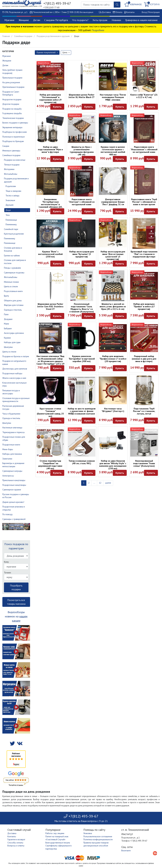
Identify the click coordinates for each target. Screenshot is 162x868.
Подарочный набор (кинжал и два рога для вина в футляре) (144, 359)
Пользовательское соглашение (98, 837)
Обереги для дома (13, 301)
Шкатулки (8, 347)
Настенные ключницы (12, 428)
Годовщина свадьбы (12, 113)
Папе (6, 314)
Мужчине (9, 20)
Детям (37, 20)
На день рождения (11, 82)
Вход (144, 12)
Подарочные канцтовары (14, 485)
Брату (6, 296)
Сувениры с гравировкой (14, 519)
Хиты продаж (100, 20)
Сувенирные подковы (14, 273)
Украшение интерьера (12, 127)
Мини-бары (8, 449)
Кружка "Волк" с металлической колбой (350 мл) (50, 254)
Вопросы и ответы (16, 846)
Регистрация (154, 12)
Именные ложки (11, 282)
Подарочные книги (11, 445)
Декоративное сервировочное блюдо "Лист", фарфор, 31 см (113, 202)
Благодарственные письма (58, 843)
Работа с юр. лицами (55, 833)
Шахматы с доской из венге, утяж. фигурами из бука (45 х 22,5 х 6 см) (113, 306)
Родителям (11, 186)
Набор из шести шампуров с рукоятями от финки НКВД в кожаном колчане (82, 411)
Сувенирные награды (12, 471)
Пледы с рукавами (12, 268)
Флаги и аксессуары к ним (14, 378)
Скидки (6, 146)
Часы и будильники (11, 414)
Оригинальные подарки (13, 87)
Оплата (119, 12)
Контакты (130, 12)
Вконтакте (126, 851)
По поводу (7, 514)
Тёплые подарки (12, 165)
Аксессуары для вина (14, 333)
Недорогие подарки (12, 100)
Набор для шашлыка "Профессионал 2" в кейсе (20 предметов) (113, 359)
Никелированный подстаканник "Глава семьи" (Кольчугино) (144, 463)
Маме (6, 324)
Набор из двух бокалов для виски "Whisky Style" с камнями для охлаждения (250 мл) (113, 465)
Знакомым (10, 200)
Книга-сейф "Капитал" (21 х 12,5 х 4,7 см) (144, 96)
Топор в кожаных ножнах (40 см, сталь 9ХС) (82, 462)
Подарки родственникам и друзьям (53, 36)
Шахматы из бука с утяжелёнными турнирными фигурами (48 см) (82, 151)
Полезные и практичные (14, 137)
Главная (6, 36)
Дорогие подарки (11, 104)
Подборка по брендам (13, 141)
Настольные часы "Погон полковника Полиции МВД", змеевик (113, 97)
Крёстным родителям (14, 234)
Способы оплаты (15, 843)
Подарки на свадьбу (12, 109)
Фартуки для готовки (14, 305)
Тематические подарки (13, 118)
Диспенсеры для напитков (15, 369)
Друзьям (9, 205)
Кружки (7, 338)
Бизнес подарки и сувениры (15, 123)
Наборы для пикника (12, 454)
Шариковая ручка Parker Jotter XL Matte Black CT (82, 96)
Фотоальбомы (11, 174)
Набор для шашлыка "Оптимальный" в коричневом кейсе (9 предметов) (50, 98)
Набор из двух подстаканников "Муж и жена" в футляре (50, 149)
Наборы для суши (12, 342)
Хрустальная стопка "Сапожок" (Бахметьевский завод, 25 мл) (50, 412)
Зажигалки (7, 459)
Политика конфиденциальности (98, 840)
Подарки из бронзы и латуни (16, 356)
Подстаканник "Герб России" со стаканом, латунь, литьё (144, 411)
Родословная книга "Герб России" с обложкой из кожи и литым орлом (144, 202)
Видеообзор (44, 63)
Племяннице (11, 220)
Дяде (8, 210)
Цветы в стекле (11, 287)
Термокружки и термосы (14, 432)
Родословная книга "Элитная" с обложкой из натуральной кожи (82, 202)
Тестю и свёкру (12, 196)
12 (100, 483)
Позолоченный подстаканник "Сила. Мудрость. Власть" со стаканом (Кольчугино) (82, 308)
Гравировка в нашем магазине (141, 20)
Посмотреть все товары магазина (16, 602)
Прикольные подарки (12, 78)
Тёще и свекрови (13, 191)
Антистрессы (8, 476)
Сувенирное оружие (12, 490)
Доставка (106, 12)
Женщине (24, 20)
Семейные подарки (23, 36)
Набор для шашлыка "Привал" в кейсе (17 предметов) (144, 306)
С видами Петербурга (56, 20)
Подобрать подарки (16, 587)
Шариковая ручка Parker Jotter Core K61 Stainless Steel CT (50, 306)
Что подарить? (80, 20)
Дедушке (8, 319)
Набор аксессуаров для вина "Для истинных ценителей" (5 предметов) (113, 255)
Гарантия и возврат (16, 840)
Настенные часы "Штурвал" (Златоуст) (113, 410)
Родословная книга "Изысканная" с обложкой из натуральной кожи (144, 149)
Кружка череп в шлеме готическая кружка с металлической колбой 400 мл (113, 151)
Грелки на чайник (12, 256)
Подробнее (98, 30)
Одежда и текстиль (13, 310)
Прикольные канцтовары (14, 480)
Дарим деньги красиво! (13, 502)
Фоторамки (9, 169)
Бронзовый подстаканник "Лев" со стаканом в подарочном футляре (144, 254)
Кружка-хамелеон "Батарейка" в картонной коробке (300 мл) (82, 359)
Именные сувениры (11, 151)
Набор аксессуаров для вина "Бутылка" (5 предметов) (82, 254)
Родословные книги (13, 291)
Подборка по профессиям (15, 132)
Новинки (116, 20)
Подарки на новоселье (15, 160)
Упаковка (88, 833)
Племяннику (11, 224)
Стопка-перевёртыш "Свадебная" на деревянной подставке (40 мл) (50, 465)
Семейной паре (11, 229)
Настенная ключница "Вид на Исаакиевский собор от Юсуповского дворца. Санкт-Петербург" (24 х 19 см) (50, 361)
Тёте (8, 215)
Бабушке (8, 328)
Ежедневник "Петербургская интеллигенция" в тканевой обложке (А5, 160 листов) (50, 204)
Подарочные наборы (12, 373)
